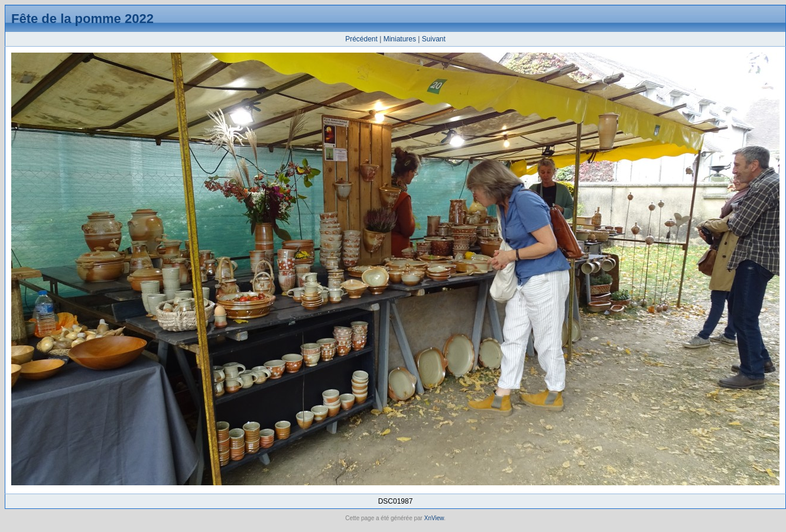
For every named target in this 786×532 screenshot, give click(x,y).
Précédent (361, 39)
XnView (434, 518)
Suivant (434, 39)
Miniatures (400, 39)
